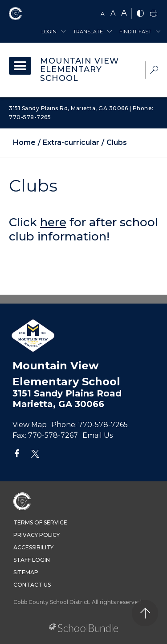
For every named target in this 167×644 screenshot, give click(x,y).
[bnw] (140, 14)
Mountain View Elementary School (79, 70)
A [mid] (113, 13)
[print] (154, 14)
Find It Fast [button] (135, 32)
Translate (88, 32)
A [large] (124, 13)
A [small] (103, 14)
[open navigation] (20, 66)
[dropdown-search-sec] (154, 71)
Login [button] (49, 32)
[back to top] (145, 613)
